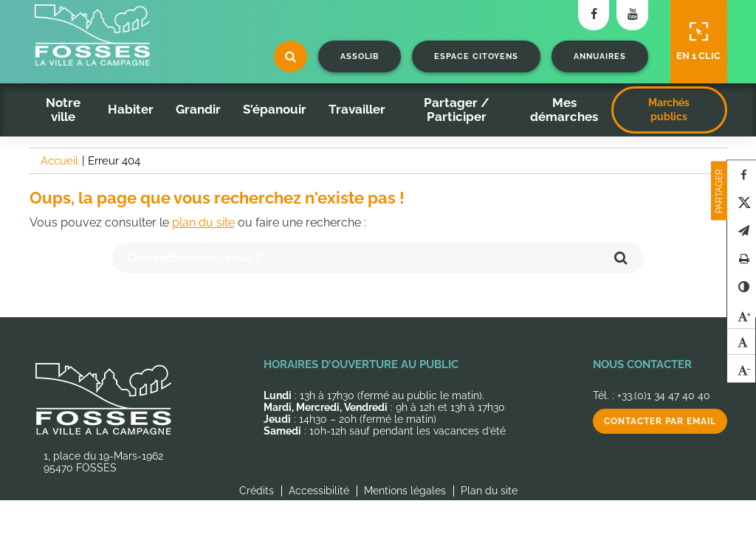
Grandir (198, 109)
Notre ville (63, 110)
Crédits (257, 491)
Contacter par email (660, 421)
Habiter (131, 109)
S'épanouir (275, 109)
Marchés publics (669, 110)
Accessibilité (319, 491)
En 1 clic (698, 41)
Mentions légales (405, 491)
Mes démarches (564, 110)
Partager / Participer (457, 110)
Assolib (360, 56)
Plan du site (489, 491)
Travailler (357, 109)
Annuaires (600, 56)
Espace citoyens (476, 56)
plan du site (203, 222)
